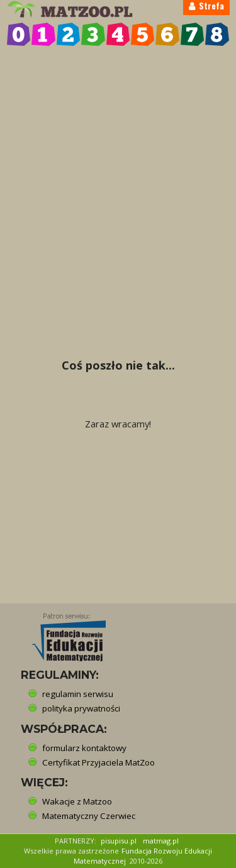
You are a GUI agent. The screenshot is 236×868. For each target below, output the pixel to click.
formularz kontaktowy (84, 748)
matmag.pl (161, 841)
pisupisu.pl (119, 841)
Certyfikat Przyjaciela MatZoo (98, 762)
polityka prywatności (81, 708)
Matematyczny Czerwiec (89, 816)
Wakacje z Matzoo (77, 801)
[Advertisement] (118, 174)
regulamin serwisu (78, 694)
